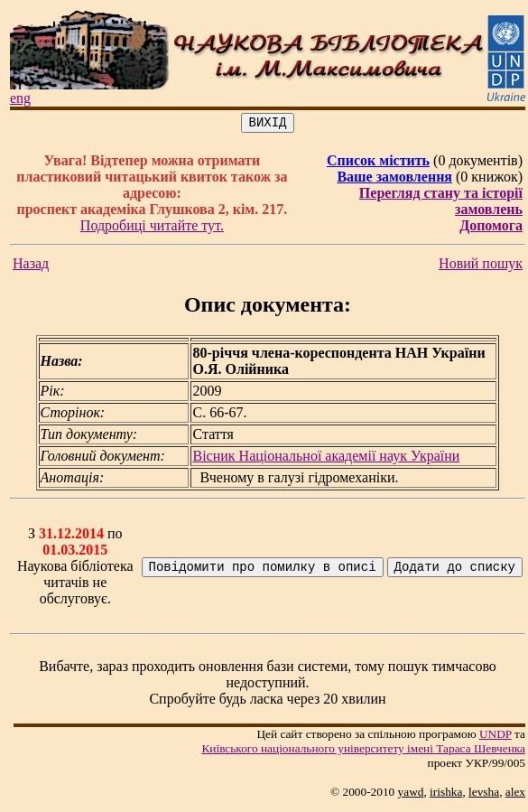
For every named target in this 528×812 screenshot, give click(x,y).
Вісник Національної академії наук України (326, 458)
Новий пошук (481, 266)
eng (20, 98)
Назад (31, 266)
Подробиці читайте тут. (152, 228)
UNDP (496, 737)
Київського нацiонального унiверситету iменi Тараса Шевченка (363, 751)
